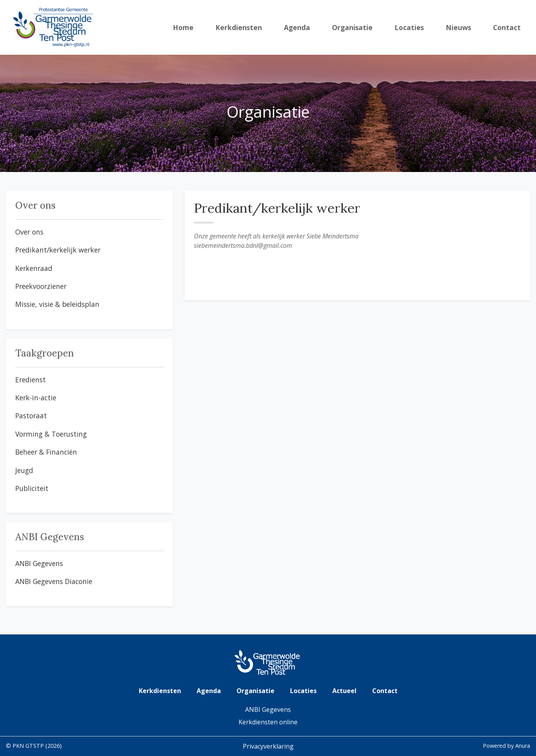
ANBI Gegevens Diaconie (54, 581)
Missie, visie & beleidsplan (57, 304)
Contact (507, 27)
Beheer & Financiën (46, 452)
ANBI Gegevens (39, 563)
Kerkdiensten (239, 27)
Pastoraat (31, 416)
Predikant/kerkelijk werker (58, 250)
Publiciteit (32, 488)
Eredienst (30, 380)
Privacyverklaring (268, 746)
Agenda (297, 27)
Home (183, 27)
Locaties (409, 27)
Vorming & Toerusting (51, 434)
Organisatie (352, 27)
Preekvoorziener (41, 286)
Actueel (344, 691)
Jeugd (24, 470)
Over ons (29, 232)
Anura (523, 746)
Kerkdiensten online (268, 722)
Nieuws (458, 27)
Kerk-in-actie (36, 398)
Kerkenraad (34, 268)
